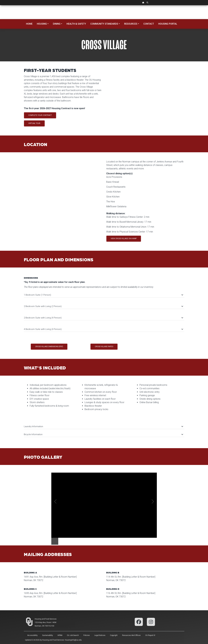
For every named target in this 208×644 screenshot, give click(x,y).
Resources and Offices (131, 635)
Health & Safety (76, 24)
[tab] (104, 293)
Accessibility (32, 635)
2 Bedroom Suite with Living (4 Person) (103, 318)
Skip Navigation (0, 5)
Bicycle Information (103, 434)
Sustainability (48, 635)
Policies (87, 635)
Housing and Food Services (46, 619)
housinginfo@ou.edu (73, 640)
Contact (149, 24)
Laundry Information (103, 426)
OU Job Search (73, 635)
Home (29, 24)
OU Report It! (150, 635)
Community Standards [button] (104, 24)
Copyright (114, 635)
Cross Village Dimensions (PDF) (49, 347)
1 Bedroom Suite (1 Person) (103, 295)
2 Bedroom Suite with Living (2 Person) (103, 306)
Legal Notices (100, 635)
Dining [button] (57, 24)
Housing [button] (42, 24)
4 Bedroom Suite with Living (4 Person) (103, 329)
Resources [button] (131, 24)
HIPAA (60, 635)
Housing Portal (168, 24)
